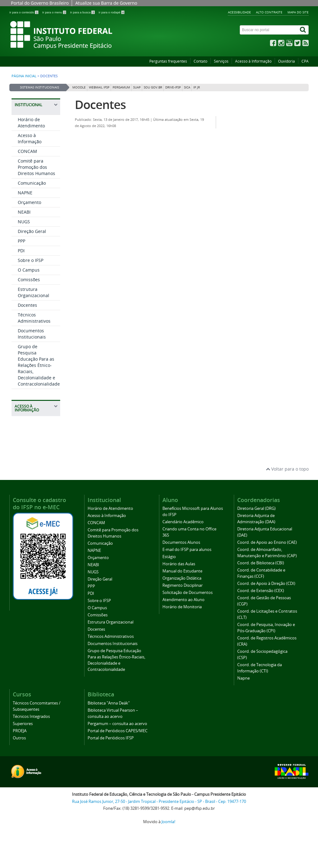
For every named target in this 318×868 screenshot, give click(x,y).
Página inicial (24, 76)
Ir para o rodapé (111, 12)
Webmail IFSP (99, 87)
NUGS (24, 222)
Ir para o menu (55, 12)
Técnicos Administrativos (34, 318)
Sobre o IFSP (31, 260)
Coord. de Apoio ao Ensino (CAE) (267, 542)
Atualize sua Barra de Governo (106, 3)
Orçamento (29, 202)
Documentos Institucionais (32, 334)
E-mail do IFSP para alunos (187, 550)
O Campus (29, 270)
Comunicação (32, 183)
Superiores (23, 724)
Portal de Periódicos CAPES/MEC (118, 731)
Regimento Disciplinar (183, 585)
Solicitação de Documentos (188, 593)
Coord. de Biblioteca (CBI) (261, 563)
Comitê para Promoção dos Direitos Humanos (36, 167)
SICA (187, 87)
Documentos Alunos (181, 542)
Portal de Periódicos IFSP (111, 738)
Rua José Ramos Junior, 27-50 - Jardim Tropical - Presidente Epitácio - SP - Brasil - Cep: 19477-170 (159, 802)
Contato (200, 61)
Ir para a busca (83, 12)
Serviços (221, 61)
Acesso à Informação (253, 61)
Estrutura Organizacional (34, 292)
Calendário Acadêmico (183, 522)
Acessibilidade (239, 12)
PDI (21, 251)
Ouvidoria (287, 61)
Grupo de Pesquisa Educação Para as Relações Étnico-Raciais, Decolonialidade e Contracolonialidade (39, 365)
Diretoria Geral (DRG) (256, 508)
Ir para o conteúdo (24, 12)
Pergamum (121, 87)
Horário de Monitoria (182, 607)
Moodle (79, 87)
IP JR (197, 87)
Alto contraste (269, 12)
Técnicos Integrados (31, 716)
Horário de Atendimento (31, 123)
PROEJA (20, 731)
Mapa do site (298, 12)
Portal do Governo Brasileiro (40, 3)
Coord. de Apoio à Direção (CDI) (266, 583)
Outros (19, 738)
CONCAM (27, 151)
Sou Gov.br (153, 87)
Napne (243, 678)
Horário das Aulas (179, 564)
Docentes (27, 305)
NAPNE (25, 193)
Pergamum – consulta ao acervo (117, 724)
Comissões (29, 280)
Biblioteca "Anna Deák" (109, 703)
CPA (305, 61)
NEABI (24, 212)
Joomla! (168, 822)
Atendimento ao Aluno (183, 600)
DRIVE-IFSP (173, 87)
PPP (22, 241)
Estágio (169, 557)
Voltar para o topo (287, 469)
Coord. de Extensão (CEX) (261, 591)
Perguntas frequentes (168, 61)
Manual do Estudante (182, 571)
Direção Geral (32, 231)
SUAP (137, 87)
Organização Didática (182, 578)
